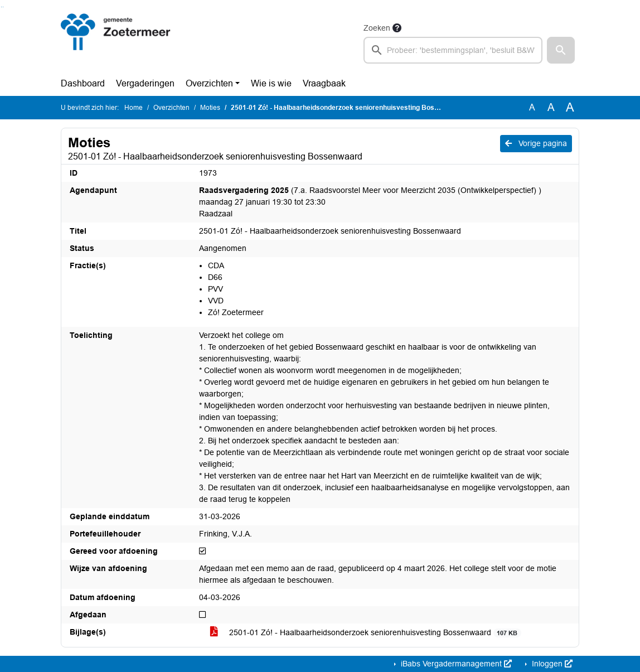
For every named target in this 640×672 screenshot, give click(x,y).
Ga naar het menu (3, 7)
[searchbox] (453, 50)
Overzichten (209, 83)
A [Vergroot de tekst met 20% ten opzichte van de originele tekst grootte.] (551, 107)
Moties (210, 108)
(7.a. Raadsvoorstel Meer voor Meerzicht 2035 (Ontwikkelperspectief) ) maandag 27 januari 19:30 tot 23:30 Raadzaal (370, 202)
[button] (561, 50)
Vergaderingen (145, 83)
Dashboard (83, 83)
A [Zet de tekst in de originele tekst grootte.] (532, 107)
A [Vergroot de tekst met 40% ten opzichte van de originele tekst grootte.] (570, 108)
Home (134, 108)
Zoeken (377, 28)
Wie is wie (271, 83)
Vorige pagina (536, 143)
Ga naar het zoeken (1, 7)
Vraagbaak (324, 83)
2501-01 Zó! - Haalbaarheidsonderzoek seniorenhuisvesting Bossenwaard (366, 633)
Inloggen (551, 664)
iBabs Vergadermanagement (455, 664)
